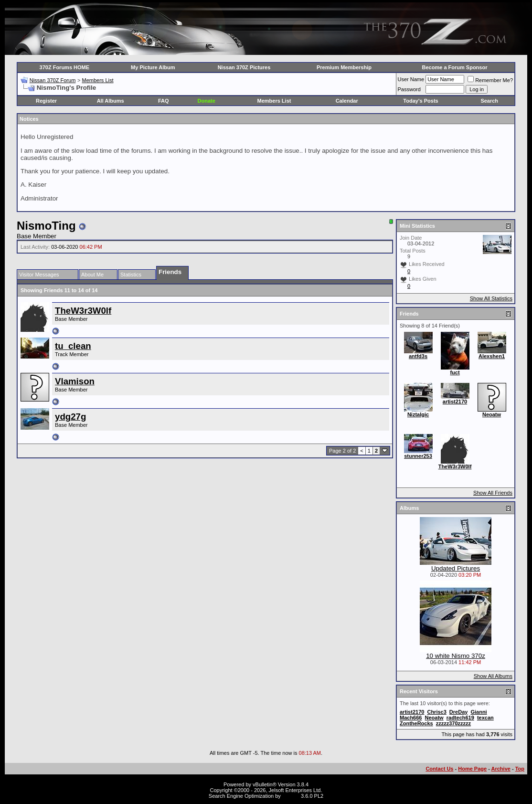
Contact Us (439, 769)
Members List (97, 80)
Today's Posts (420, 101)
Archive (501, 769)
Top (520, 769)
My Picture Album (153, 67)
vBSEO (291, 796)
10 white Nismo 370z (456, 656)
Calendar (347, 101)
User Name (411, 79)
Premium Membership (344, 67)
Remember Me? (490, 80)
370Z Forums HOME (65, 67)
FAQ (164, 101)
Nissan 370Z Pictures (244, 67)
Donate (207, 101)
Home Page (472, 769)
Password (409, 89)
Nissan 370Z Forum (53, 80)
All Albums (111, 101)
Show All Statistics (491, 298)
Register (46, 101)
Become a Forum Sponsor (455, 67)
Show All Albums (493, 676)
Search (489, 101)
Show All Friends (493, 493)
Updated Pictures (456, 568)
